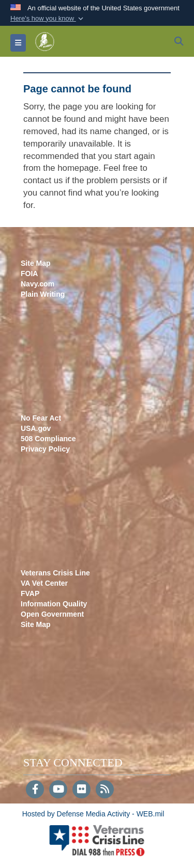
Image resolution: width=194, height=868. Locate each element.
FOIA (29, 274)
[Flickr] (81, 790)
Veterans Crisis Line (55, 573)
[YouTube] (58, 790)
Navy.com (38, 284)
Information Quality (54, 604)
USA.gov (36, 428)
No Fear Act (41, 418)
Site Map (36, 263)
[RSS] (105, 790)
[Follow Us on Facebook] (35, 790)
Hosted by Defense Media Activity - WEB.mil (93, 814)
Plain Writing (43, 294)
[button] (48, 19)
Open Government (52, 614)
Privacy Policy (45, 449)
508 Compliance (48, 439)
